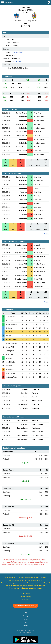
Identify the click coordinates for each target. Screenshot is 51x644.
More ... (47, 234)
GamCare (25, 600)
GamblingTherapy (26, 597)
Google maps (17, 61)
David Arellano (17, 52)
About (25, 623)
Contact (26, 626)
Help (25, 613)
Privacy (25, 616)
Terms (25, 619)
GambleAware (26, 593)
